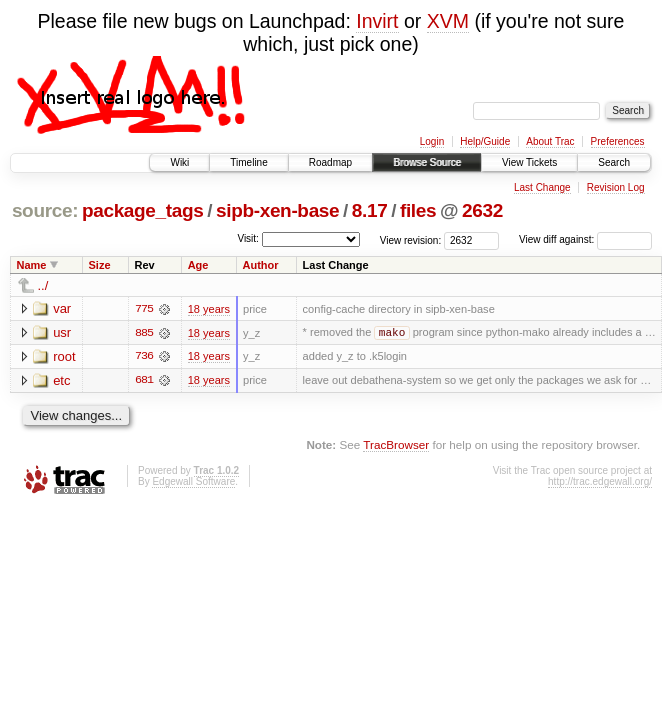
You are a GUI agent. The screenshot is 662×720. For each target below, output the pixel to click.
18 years (209, 309)
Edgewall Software (193, 482)
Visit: (248, 238)
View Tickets (529, 162)
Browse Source (427, 162)
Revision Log (616, 187)
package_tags (143, 210)
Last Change (542, 187)
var (62, 308)
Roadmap (330, 162)
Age (198, 265)
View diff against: (585, 239)
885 (144, 333)
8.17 (370, 210)
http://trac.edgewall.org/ (600, 482)
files (418, 210)
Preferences (618, 141)
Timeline (248, 162)
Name (32, 265)
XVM (448, 21)
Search (614, 162)
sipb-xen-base (277, 210)
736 (144, 357)
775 (144, 309)
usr (62, 332)
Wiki (179, 162)
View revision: (411, 239)
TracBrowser (396, 445)
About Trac (550, 141)
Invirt (377, 21)
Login (432, 141)
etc (61, 380)
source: (45, 210)
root (64, 356)
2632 (482, 210)
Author (261, 265)
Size (100, 265)
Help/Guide (485, 141)
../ (43, 285)
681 (144, 381)
